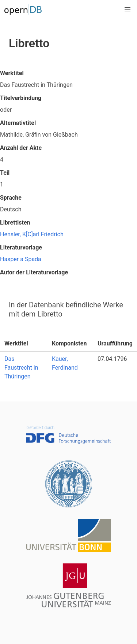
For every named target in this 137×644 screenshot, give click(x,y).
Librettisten (15, 223)
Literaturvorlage (21, 247)
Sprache (11, 198)
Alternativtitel (18, 123)
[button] (128, 10)
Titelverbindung (21, 98)
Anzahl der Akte (21, 148)
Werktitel (12, 73)
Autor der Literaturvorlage (34, 272)
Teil (5, 173)
